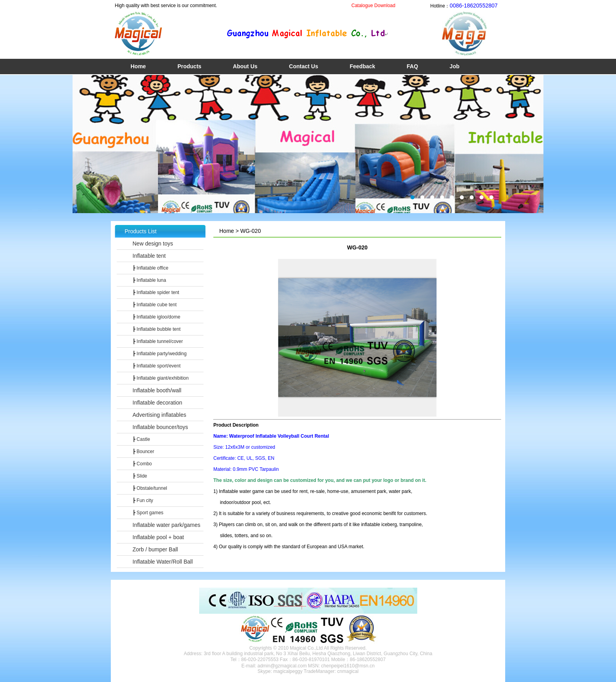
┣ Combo (142, 464)
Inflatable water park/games (166, 525)
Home (138, 66)
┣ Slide (140, 476)
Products (189, 66)
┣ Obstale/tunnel (150, 488)
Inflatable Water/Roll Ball (163, 562)
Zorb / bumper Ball (155, 549)
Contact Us (304, 66)
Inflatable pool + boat (158, 537)
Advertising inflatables (159, 415)
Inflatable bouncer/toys (160, 427)
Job (455, 66)
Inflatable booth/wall (157, 390)
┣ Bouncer (143, 452)
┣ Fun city (143, 500)
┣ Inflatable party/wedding (160, 354)
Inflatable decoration (157, 403)
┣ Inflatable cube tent (155, 305)
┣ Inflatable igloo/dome (156, 317)
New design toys (153, 244)
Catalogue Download (373, 6)
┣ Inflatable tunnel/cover (158, 341)
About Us (245, 66)
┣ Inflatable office (150, 268)
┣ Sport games (148, 513)
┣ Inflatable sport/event (157, 366)
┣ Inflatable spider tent (156, 292)
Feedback (363, 66)
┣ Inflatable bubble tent (157, 329)
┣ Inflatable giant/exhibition (161, 378)
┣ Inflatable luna (149, 280)
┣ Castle (141, 439)
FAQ (412, 66)
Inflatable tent (149, 256)
